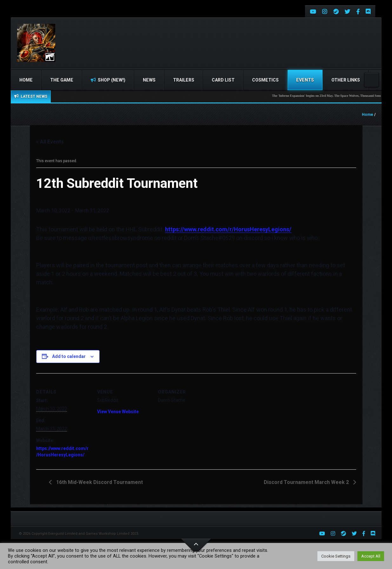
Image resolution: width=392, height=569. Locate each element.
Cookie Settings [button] (336, 556)
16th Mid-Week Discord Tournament (99, 482)
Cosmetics (265, 80)
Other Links (346, 80)
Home (26, 80)
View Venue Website (118, 412)
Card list (223, 80)
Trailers (184, 80)
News (149, 80)
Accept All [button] (371, 556)
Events (305, 80)
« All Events (50, 142)
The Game (62, 80)
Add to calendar (69, 356)
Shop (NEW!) (108, 80)
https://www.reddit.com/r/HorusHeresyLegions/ (228, 229)
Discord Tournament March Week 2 (307, 482)
